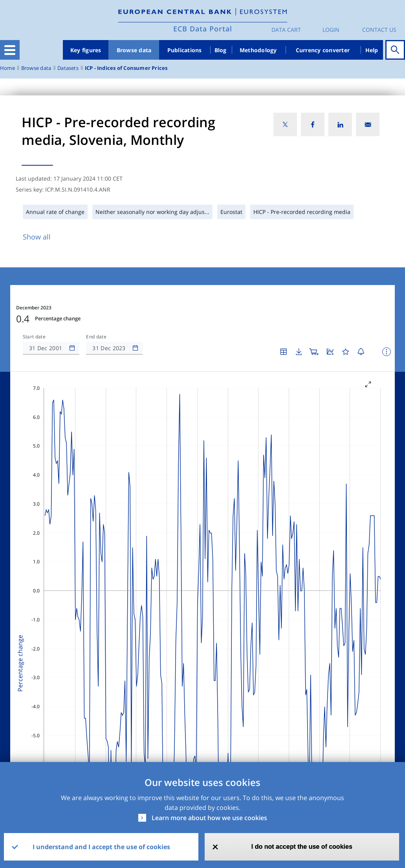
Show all (37, 237)
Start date (34, 337)
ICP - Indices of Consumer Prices (126, 68)
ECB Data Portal (203, 29)
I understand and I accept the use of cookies (101, 847)
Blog (221, 50)
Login (331, 30)
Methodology (258, 50)
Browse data (134, 50)
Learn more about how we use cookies (209, 818)
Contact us (379, 30)
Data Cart (286, 30)
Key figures (86, 50)
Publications (185, 50)
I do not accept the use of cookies (302, 847)
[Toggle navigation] (10, 50)
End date (96, 337)
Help (372, 50)
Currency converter (323, 50)
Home (7, 68)
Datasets (68, 68)
